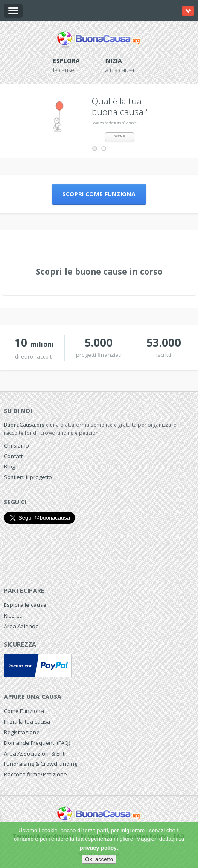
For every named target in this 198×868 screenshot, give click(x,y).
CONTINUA (119, 136)
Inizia (113, 61)
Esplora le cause (25, 605)
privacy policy (98, 848)
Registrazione (22, 732)
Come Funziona (24, 711)
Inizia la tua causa (27, 721)
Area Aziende (21, 626)
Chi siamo (16, 445)
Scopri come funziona (99, 194)
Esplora (66, 61)
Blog (9, 466)
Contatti (14, 456)
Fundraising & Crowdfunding (41, 764)
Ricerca (13, 615)
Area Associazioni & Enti (35, 753)
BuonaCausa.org (24, 425)
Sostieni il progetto (28, 477)
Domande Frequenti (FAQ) (37, 743)
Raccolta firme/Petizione (35, 774)
